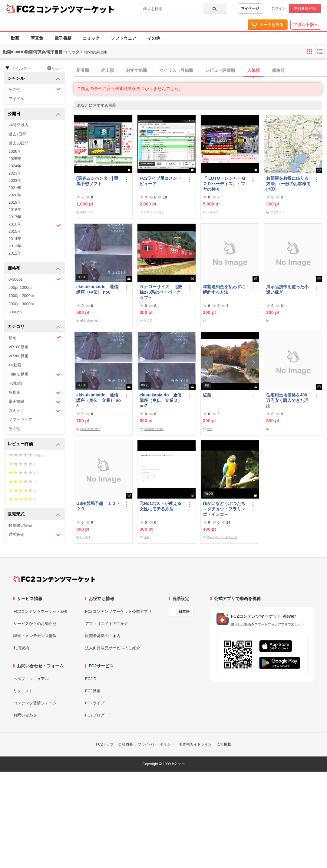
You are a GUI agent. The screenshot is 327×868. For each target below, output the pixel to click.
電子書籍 (63, 38)
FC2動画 (93, 691)
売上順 (107, 70)
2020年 (15, 195)
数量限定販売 (20, 525)
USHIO (85, 537)
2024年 (15, 166)
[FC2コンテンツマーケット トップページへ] (54, 579)
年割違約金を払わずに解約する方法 (224, 289)
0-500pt (35, 279)
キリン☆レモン (154, 212)
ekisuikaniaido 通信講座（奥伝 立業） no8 (99, 400)
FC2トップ (105, 744)
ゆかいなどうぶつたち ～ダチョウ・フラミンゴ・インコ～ (225, 509)
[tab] (200, 71)
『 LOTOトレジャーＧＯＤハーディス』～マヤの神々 (224, 184)
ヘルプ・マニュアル (31, 679)
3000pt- (15, 312)
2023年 (15, 173)
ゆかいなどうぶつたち (222, 537)
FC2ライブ (95, 703)
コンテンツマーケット (75, 9)
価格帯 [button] (34, 269)
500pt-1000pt (20, 287)
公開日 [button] (34, 114)
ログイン (279, 8)
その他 (154, 38)
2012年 (15, 253)
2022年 (15, 180)
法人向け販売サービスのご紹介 (113, 648)
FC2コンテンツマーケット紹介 (41, 611)
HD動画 (15, 383)
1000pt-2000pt (21, 296)
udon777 (86, 212)
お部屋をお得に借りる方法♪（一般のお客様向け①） (288, 184)
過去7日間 (17, 134)
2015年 (15, 231)
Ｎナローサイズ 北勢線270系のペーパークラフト (161, 292)
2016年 (35, 225)
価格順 (278, 70)
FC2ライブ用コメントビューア (160, 181)
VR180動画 (18, 347)
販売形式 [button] (34, 514)
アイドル (16, 99)
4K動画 (15, 365)
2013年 (15, 246)
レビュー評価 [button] (34, 444)
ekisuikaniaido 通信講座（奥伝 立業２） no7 (161, 400)
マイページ (250, 8)
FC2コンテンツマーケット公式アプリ (118, 611)
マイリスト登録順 (176, 70)
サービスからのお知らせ (35, 624)
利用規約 (21, 648)
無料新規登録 (305, 8)
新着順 (83, 70)
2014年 (15, 239)
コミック (91, 38)
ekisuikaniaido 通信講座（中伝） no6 (97, 289)
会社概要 (126, 744)
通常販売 (35, 535)
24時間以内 (18, 125)
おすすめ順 (137, 70)
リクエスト (23, 691)
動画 (15, 38)
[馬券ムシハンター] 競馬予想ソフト (97, 181)
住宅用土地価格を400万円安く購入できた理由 (287, 400)
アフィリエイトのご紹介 (107, 624)
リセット (56, 68)
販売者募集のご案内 (103, 636)
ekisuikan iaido (90, 320)
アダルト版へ (306, 25)
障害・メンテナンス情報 (35, 636)
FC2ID (91, 679)
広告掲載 (224, 744)
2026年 (15, 151)
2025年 (15, 159)
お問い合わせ (25, 715)
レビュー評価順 (220, 70)
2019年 (15, 202)
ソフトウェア (124, 38)
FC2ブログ (95, 715)
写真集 (37, 38)
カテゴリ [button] (34, 327)
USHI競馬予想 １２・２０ (98, 506)
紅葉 (207, 395)
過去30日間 (18, 143)
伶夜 (147, 537)
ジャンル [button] (34, 79)
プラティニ (278, 212)
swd (210, 429)
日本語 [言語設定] (184, 612)
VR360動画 (18, 356)
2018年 (15, 210)
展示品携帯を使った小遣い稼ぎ (287, 289)
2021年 (15, 188)
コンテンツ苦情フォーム (35, 703)
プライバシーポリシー (156, 744)
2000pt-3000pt (21, 304)
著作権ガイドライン (195, 744)
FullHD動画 (35, 374)
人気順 (253, 70)
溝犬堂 (148, 320)
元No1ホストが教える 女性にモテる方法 (162, 506)
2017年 (15, 217)
